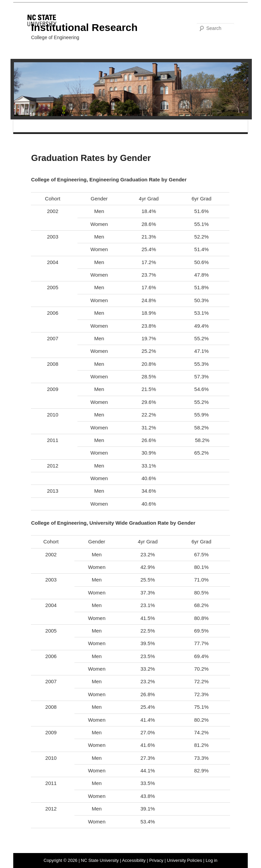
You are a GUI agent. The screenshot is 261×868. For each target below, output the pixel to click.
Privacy (156, 860)
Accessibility (134, 860)
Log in (212, 860)
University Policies (184, 860)
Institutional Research (84, 27)
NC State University (100, 860)
